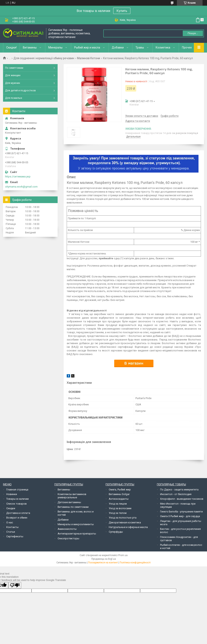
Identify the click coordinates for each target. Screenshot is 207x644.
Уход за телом (118, 513)
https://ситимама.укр (18, 177)
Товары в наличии (17, 499)
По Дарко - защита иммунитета (179, 490)
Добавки (118, 47)
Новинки (12, 494)
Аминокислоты (67, 529)
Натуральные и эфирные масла (128, 527)
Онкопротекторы (68, 538)
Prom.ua (123, 555)
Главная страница (17, 490)
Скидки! (11, 47)
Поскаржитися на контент (103, 563)
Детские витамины (69, 502)
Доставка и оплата (18, 513)
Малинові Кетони (89, 58)
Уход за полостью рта (123, 518)
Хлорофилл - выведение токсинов (182, 499)
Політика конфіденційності (135, 563)
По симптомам (14, 68)
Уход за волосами (120, 508)
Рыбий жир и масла (87, 47)
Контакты (12, 527)
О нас (10, 522)
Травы (140, 47)
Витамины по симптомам (73, 507)
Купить (122, 11)
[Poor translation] (15, 585)
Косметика (163, 47)
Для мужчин (13, 83)
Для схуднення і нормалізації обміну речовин (44, 58)
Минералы (55, 47)
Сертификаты (15, 536)
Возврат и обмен (17, 518)
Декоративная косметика (125, 522)
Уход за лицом (118, 504)
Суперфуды (116, 532)
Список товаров (16, 504)
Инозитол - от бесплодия (176, 494)
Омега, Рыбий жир (120, 490)
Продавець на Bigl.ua (104, 559)
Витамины (30, 47)
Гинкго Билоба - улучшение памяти (181, 512)
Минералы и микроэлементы (76, 524)
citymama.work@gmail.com (21, 187)
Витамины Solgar (119, 494)
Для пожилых (14, 98)
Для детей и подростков (20, 90)
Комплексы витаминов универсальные (72, 496)
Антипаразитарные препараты (77, 534)
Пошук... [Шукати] (193, 33)
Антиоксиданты (119, 499)
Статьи (11, 532)
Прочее (187, 47)
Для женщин (13, 75)
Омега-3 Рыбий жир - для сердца (180, 516)
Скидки (11, 508)
